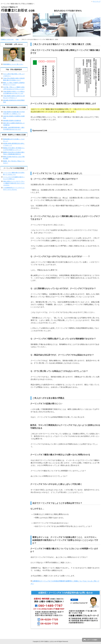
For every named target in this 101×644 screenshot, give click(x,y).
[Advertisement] (47, 149)
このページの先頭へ (92, 640)
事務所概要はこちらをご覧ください (13, 64)
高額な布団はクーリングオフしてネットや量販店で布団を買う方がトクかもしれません (14, 183)
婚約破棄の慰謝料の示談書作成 (12, 121)
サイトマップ (97, 1)
